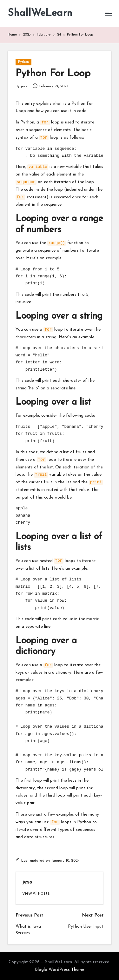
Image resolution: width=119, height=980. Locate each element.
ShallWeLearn (40, 13)
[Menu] (108, 13)
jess (27, 882)
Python (23, 62)
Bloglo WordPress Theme (60, 970)
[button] (36, 893)
